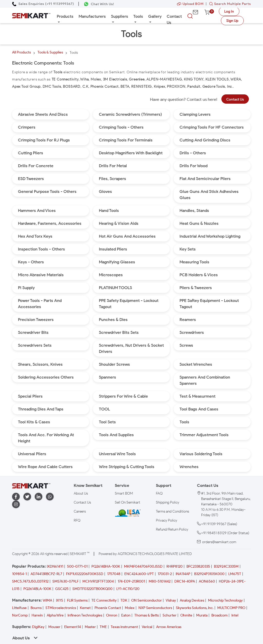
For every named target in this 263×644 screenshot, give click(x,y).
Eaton (126, 615)
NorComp (20, 615)
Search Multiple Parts (229, 4)
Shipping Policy (168, 502)
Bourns (36, 608)
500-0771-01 (77, 566)
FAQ (159, 493)
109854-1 (19, 574)
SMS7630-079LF (65, 581)
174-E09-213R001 (131, 581)
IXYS (60, 600)
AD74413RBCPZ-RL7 (46, 574)
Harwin (37, 615)
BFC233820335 (198, 566)
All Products (21, 52)
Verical (147, 627)
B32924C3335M (226, 566)
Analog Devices (192, 600)
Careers (80, 511)
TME (103, 627)
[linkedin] (39, 497)
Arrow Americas (169, 627)
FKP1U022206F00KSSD (85, 574)
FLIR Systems (77, 600)
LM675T (235, 574)
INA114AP (183, 574)
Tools (138, 16)
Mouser (54, 627)
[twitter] (27, 497)
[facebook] (16, 497)
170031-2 (165, 574)
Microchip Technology (225, 600)
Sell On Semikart (128, 502)
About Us (81, 493)
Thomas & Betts (147, 615)
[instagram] (16, 504)
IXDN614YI (55, 566)
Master (90, 627)
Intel (235, 615)
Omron (112, 615)
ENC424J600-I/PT (139, 574)
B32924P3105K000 (209, 574)
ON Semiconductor (147, 600)
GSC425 (62, 589)
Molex (130, 608)
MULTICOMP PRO (231, 608)
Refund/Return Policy (172, 529)
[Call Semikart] (43, 4)
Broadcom (219, 615)
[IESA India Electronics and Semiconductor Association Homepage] (128, 513)
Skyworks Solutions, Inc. (195, 608)
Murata (202, 615)
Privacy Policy (167, 520)
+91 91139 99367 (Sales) (219, 524)
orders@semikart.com (219, 542)
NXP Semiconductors (155, 608)
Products (65, 16)
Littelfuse (19, 608)
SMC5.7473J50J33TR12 (30, 581)
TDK (124, 600)
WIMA (47, 600)
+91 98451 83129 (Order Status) (225, 533)
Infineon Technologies (85, 615)
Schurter (170, 615)
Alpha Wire (55, 615)
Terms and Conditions (172, 511)
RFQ (77, 520)
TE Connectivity (104, 600)
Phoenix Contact (108, 608)
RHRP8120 (175, 566)
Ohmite (186, 615)
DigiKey (38, 627)
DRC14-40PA (185, 581)
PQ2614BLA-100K (37, 589)
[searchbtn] (190, 16)
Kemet (85, 608)
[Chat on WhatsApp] (99, 4)
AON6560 (207, 581)
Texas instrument (124, 627)
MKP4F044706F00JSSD (143, 566)
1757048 (114, 574)
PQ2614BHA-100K (106, 566)
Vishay (171, 600)
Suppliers (120, 16)
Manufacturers (92, 16)
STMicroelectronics (61, 608)
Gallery (155, 16)
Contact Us (174, 19)
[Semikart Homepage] (31, 15)
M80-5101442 (160, 581)
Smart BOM (124, 493)
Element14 (73, 627)
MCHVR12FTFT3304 (98, 581)
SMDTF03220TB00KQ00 (92, 589)
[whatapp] (50, 497)
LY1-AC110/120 (128, 589)
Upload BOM (190, 4)
